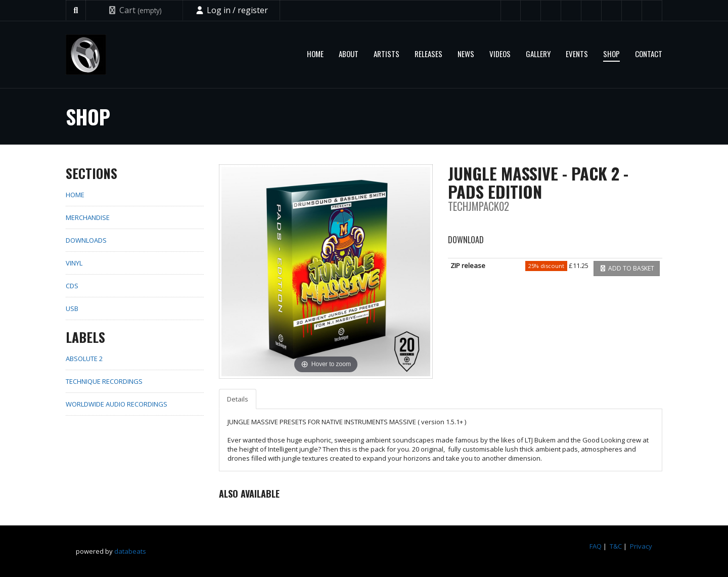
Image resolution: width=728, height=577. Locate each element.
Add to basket (627, 268)
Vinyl (74, 263)
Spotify (632, 11)
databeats (130, 551)
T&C (616, 546)
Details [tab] (238, 399)
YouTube (551, 11)
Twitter (511, 11)
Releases (428, 54)
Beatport (591, 11)
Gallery (538, 54)
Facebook (531, 11)
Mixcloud (612, 11)
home (75, 195)
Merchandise (88, 217)
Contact (649, 54)
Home (315, 54)
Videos (500, 54)
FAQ (596, 546)
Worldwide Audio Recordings (117, 404)
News (466, 54)
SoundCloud (571, 11)
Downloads (86, 240)
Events (577, 54)
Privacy (641, 546)
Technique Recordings (104, 381)
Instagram (652, 11)
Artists (386, 54)
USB (72, 308)
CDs (72, 286)
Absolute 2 (84, 359)
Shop (611, 54)
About (349, 54)
